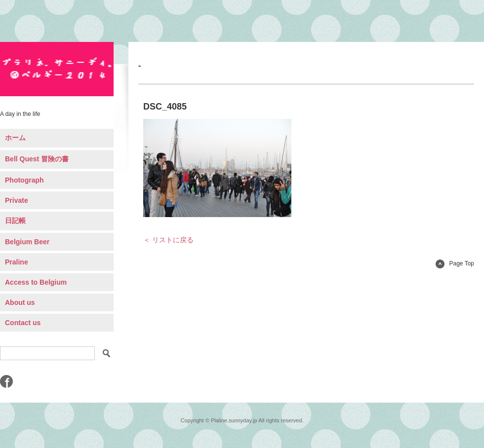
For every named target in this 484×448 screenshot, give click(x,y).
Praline (17, 262)
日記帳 (15, 221)
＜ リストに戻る (168, 240)
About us (20, 302)
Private (17, 200)
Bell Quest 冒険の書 (37, 159)
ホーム (15, 138)
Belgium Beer (27, 242)
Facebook (6, 381)
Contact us (23, 323)
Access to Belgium (36, 282)
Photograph (24, 180)
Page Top (455, 263)
